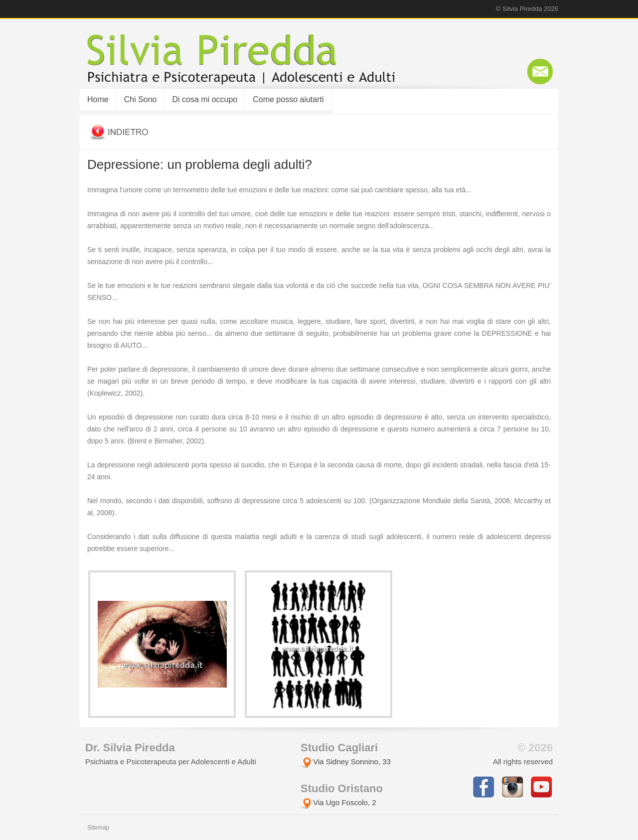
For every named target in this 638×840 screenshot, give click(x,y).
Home (98, 99)
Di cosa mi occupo (205, 99)
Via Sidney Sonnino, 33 (346, 762)
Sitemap (98, 828)
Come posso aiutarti (288, 99)
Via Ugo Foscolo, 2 (338, 802)
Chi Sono (141, 99)
